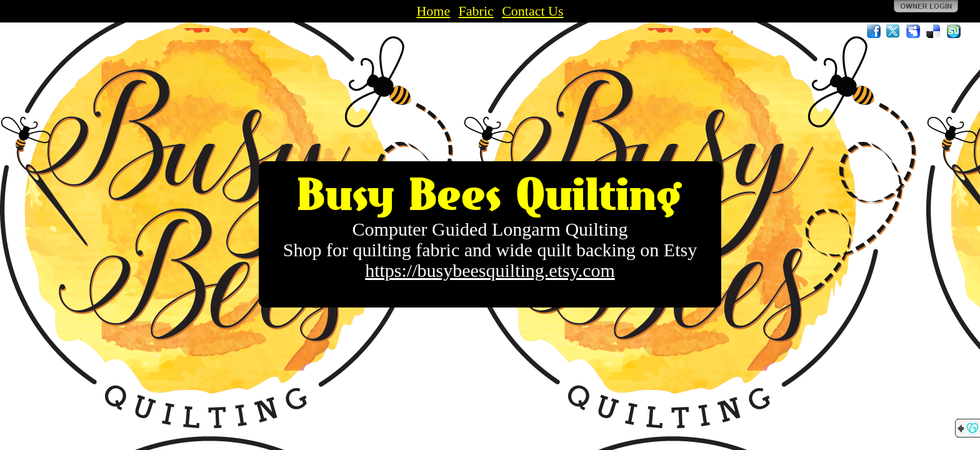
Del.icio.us (934, 31)
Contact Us (532, 11)
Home (433, 11)
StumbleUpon (954, 31)
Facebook (874, 31)
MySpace (914, 31)
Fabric (476, 11)
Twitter (894, 31)
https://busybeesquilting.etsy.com (490, 270)
